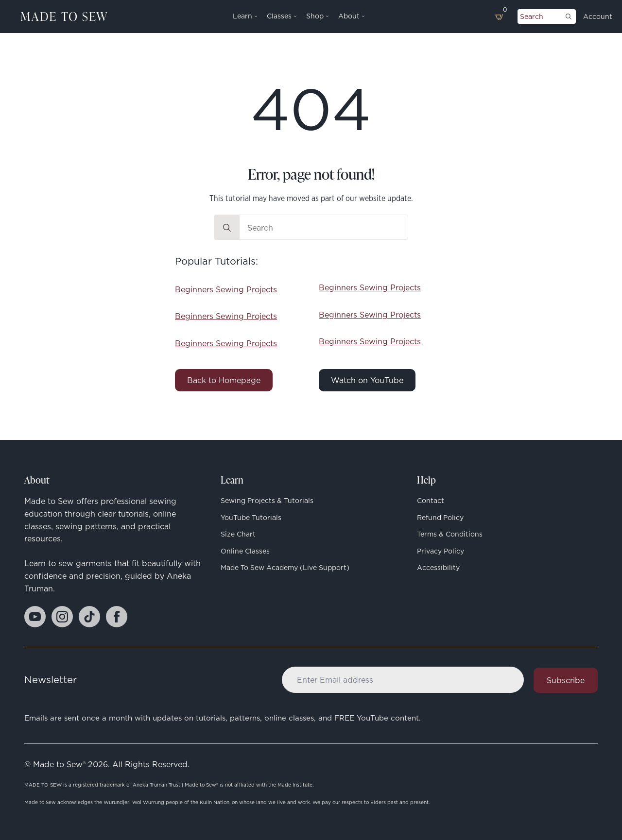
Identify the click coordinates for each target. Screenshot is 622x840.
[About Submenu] (362, 17)
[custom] (89, 617)
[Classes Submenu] (294, 17)
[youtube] (35, 617)
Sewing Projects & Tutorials (267, 501)
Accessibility (438, 568)
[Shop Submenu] (326, 17)
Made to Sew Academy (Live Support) (285, 568)
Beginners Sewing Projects (226, 289)
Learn (242, 17)
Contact (431, 501)
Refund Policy (440, 518)
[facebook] (117, 617)
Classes (279, 17)
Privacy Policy (441, 551)
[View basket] (500, 17)
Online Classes (245, 551)
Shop (315, 17)
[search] (569, 17)
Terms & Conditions (450, 534)
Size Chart (238, 534)
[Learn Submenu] (255, 17)
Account (598, 17)
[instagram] (62, 617)
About (349, 17)
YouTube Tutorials (251, 518)
